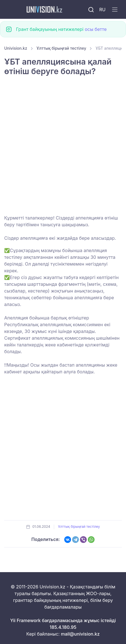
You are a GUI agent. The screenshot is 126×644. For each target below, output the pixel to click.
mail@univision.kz (80, 634)
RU (102, 10)
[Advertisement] (63, 149)
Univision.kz (16, 48)
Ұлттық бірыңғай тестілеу (61, 48)
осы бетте (96, 29)
